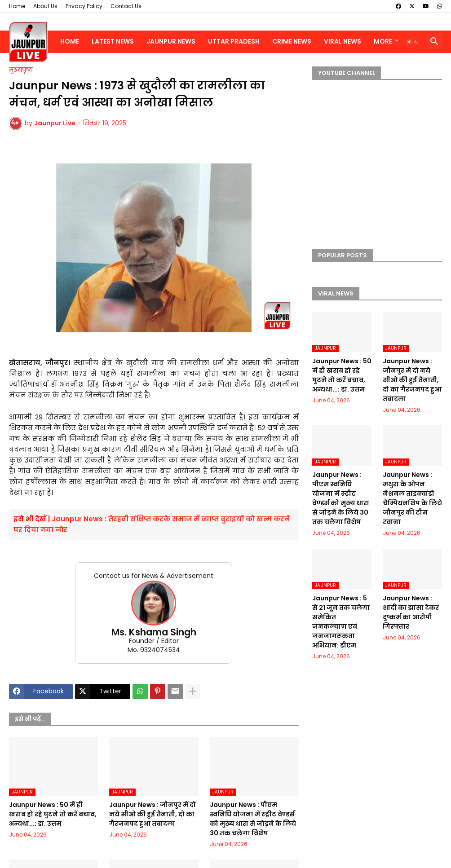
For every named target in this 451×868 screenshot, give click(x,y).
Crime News (292, 41)
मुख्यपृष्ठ (21, 70)
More (383, 41)
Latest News (113, 41)
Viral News (343, 41)
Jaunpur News (171, 41)
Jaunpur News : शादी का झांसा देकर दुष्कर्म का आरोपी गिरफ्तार (411, 612)
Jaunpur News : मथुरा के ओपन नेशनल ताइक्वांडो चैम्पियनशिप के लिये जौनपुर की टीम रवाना (412, 498)
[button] (412, 42)
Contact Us (126, 6)
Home (17, 6)
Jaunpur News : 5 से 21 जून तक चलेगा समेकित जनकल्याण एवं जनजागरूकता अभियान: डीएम (341, 622)
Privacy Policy (84, 6)
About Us (45, 6)
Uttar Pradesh (234, 41)
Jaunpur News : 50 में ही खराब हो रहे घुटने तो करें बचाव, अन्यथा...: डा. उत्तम (53, 814)
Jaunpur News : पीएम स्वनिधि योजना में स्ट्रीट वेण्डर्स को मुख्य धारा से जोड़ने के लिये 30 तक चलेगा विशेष (253, 819)
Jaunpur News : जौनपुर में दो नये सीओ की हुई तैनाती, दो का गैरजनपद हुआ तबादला (153, 814)
